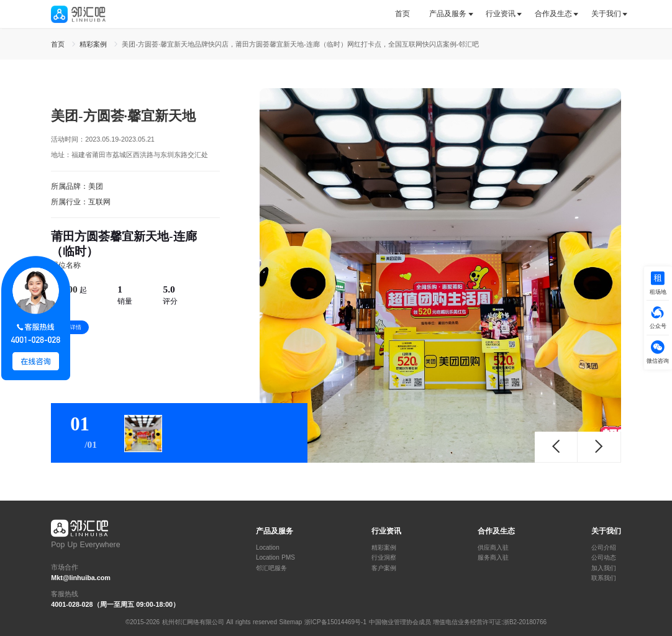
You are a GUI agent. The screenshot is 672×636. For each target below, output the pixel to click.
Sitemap (291, 622)
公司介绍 (604, 548)
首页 (402, 14)
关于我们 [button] (606, 14)
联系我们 (604, 578)
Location (268, 548)
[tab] (407, 14)
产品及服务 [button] (448, 14)
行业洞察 (384, 558)
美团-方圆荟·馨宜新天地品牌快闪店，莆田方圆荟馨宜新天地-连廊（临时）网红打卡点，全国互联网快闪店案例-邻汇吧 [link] (300, 44)
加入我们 (604, 568)
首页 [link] (59, 44)
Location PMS (275, 558)
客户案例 (384, 568)
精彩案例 (384, 548)
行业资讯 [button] (501, 14)
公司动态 (604, 558)
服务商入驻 (493, 558)
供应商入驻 (493, 548)
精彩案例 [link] (94, 44)
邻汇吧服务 (271, 568)
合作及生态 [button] (553, 14)
